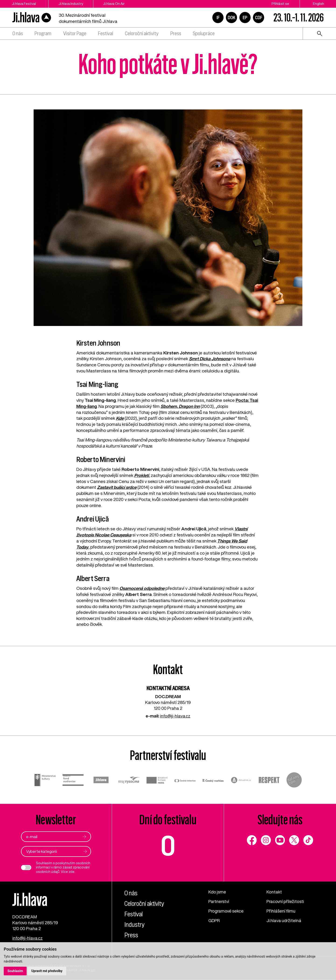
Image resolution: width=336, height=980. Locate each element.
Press (176, 33)
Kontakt (274, 891)
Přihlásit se (280, 4)
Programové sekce (226, 910)
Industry (135, 924)
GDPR (214, 920)
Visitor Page (75, 33)
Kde (120, 418)
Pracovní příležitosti (286, 901)
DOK (231, 17)
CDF (259, 17)
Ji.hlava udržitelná (284, 920)
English (318, 4)
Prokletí (142, 475)
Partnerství (219, 901)
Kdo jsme (217, 891)
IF (218, 17)
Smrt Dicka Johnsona (210, 359)
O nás (18, 33)
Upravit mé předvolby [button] (47, 971)
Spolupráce (204, 33)
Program (43, 33)
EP (245, 17)
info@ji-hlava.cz (175, 715)
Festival (106, 33)
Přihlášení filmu (281, 910)
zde (72, 871)
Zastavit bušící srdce (117, 487)
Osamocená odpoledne (143, 587)
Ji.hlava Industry (73, 4)
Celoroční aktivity (142, 33)
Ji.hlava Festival (24, 4)
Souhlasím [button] (15, 971)
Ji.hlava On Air (119, 4)
